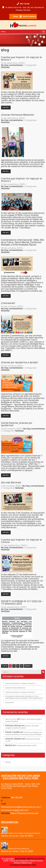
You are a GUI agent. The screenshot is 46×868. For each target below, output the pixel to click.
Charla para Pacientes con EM (26, 745)
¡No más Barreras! (11, 483)
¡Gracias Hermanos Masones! (17, 115)
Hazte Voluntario (29, 16)
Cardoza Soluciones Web (23, 865)
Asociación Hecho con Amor (30, 859)
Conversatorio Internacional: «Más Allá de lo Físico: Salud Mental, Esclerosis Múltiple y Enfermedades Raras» (22, 242)
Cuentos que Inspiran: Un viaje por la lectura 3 (21, 59)
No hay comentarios (12, 65)
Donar (16, 16)
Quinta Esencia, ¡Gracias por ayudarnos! (17, 424)
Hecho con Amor (11, 719)
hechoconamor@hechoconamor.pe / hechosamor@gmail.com (21, 809)
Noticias (5, 67)
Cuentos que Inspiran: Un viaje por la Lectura (21, 541)
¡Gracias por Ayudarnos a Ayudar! (20, 362)
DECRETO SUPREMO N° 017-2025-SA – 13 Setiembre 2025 (22, 603)
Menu (3, 32)
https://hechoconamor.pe (24, 813)
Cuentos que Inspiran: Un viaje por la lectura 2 (21, 180)
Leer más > (6, 107)
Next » (28, 666)
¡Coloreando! (8, 303)
